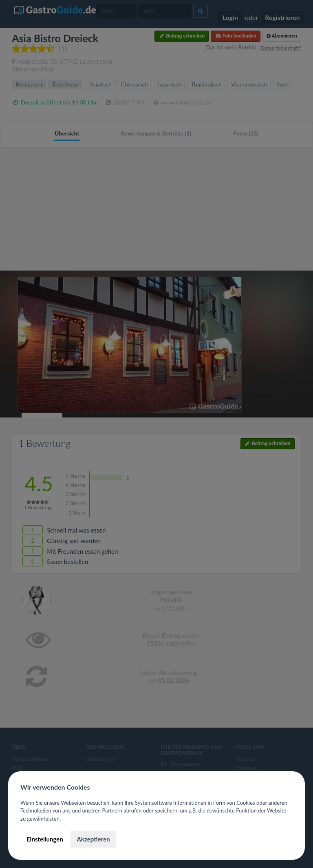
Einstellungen (45, 839)
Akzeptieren (93, 839)
